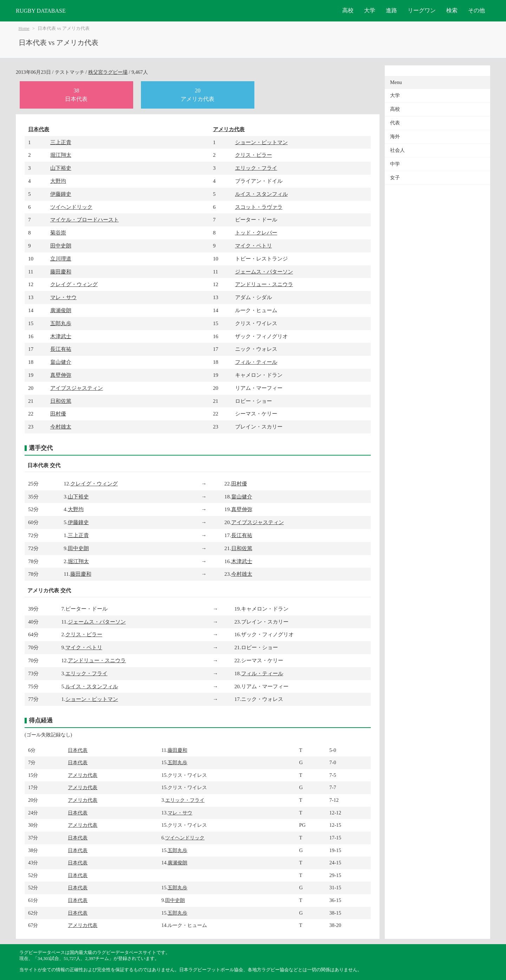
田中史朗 (61, 246)
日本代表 (39, 129)
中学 (395, 164)
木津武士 (61, 336)
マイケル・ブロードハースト (85, 220)
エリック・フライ (256, 168)
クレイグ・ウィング (74, 284)
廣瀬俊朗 (61, 310)
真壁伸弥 (61, 375)
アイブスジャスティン (77, 388)
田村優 (58, 414)
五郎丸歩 (61, 323)
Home (24, 28)
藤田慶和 (61, 272)
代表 (395, 123)
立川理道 (61, 259)
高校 (348, 10)
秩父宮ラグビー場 (108, 72)
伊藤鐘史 (61, 194)
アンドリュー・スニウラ (264, 284)
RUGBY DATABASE (41, 11)
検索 (452, 10)
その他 (476, 10)
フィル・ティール (256, 362)
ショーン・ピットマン (261, 142)
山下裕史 (61, 168)
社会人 (397, 150)
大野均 (58, 181)
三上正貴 (61, 142)
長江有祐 (61, 349)
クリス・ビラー (254, 155)
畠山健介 (61, 362)
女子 (395, 178)
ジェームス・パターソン (264, 272)
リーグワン (422, 10)
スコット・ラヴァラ (259, 207)
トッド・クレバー (256, 233)
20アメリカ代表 (197, 95)
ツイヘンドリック (71, 207)
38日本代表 (76, 95)
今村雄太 (61, 427)
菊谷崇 (58, 233)
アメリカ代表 (229, 129)
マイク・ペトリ (254, 246)
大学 (370, 10)
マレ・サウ (63, 297)
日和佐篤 (61, 401)
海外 (395, 137)
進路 (391, 10)
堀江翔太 (61, 155)
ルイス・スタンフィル (261, 194)
